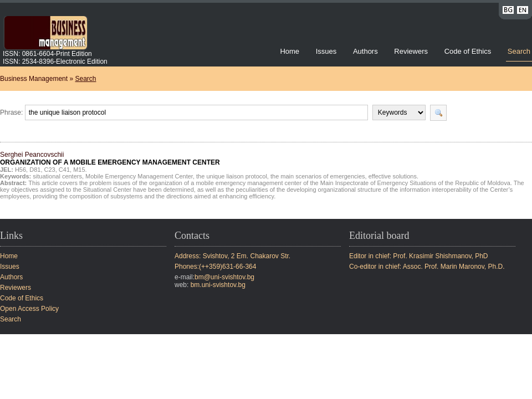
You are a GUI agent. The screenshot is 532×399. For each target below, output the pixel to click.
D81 (35, 170)
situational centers (57, 176)
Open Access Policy (29, 309)
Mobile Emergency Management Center (139, 176)
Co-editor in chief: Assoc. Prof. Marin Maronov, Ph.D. (427, 267)
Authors (365, 51)
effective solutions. (393, 176)
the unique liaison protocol (232, 176)
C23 (50, 170)
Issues (326, 51)
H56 (21, 170)
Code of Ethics (468, 51)
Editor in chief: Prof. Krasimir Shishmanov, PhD (419, 256)
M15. (80, 170)
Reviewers (412, 51)
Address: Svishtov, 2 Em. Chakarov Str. (232, 256)
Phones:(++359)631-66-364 (215, 267)
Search (519, 51)
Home (290, 51)
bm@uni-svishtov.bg (224, 277)
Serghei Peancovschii (110, 158)
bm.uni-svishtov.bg (218, 285)
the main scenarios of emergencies (318, 176)
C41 (64, 170)
